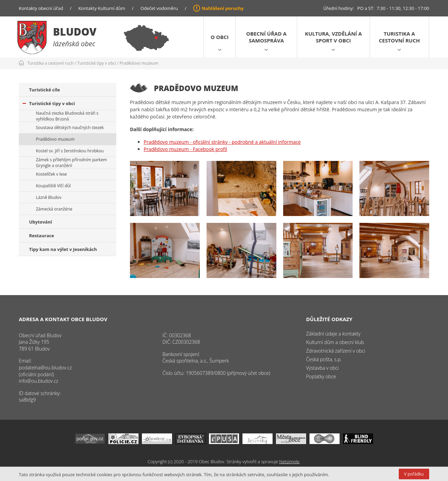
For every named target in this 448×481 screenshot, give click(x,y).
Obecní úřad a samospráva (266, 37)
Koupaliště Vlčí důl (53, 186)
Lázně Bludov (49, 197)
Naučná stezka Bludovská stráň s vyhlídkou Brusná (67, 116)
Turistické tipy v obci (97, 63)
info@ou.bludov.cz (38, 381)
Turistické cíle (44, 90)
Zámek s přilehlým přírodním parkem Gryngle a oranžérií (71, 163)
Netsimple (289, 461)
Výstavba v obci (322, 368)
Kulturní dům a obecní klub (335, 342)
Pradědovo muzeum (139, 63)
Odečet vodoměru (159, 8)
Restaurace (42, 236)
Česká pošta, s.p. (324, 359)
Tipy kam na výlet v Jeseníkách (63, 249)
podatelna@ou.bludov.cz (45, 368)
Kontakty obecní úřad (41, 8)
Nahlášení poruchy (223, 8)
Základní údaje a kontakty (333, 334)
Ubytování (41, 222)
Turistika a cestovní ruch (399, 37)
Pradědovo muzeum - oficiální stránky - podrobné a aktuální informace (222, 142)
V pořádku (414, 474)
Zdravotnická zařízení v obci (336, 351)
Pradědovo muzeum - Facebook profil (185, 149)
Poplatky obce (321, 376)
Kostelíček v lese (51, 174)
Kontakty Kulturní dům (102, 8)
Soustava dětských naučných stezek (70, 128)
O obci (220, 37)
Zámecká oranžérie (54, 209)
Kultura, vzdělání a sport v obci (333, 37)
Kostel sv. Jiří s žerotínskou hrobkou (70, 151)
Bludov (75, 32)
